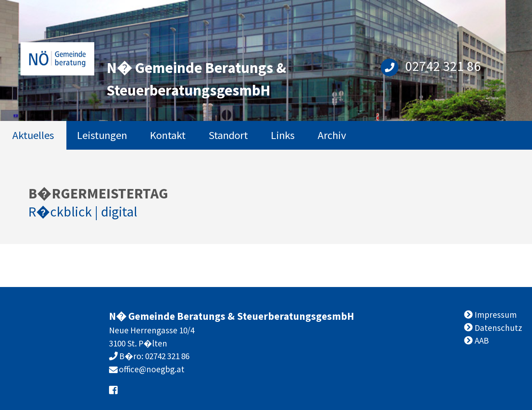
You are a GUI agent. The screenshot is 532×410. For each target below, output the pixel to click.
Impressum (496, 315)
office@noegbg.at (152, 369)
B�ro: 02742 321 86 (153, 356)
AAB (482, 341)
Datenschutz (498, 328)
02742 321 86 (431, 66)
